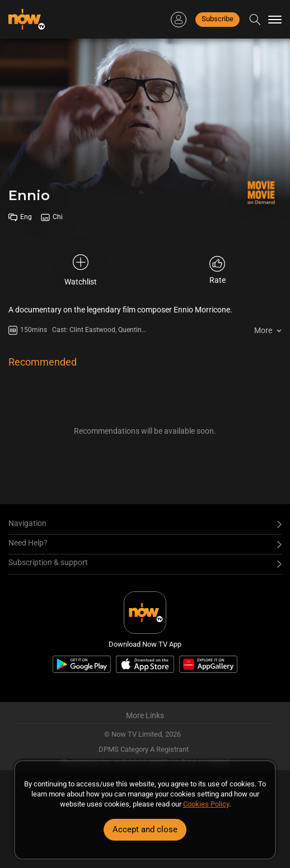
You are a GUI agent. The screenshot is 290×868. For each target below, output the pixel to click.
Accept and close (145, 829)
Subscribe (217, 19)
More (263, 330)
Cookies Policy (206, 804)
